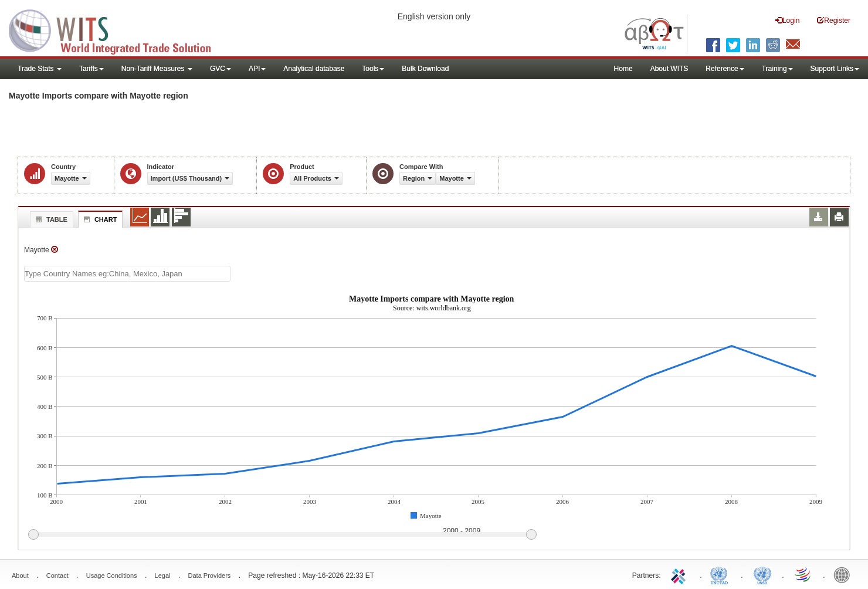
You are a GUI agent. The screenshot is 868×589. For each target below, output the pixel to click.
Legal (163, 576)
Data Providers (210, 576)
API (257, 69)
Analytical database (314, 69)
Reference (725, 69)
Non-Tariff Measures (157, 69)
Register (834, 20)
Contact (57, 576)
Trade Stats (40, 69)
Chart (99, 219)
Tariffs (91, 69)
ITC (680, 574)
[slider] (282, 535)
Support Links (835, 69)
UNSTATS (762, 574)
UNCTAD (721, 574)
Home (623, 69)
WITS (117, 29)
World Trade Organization (803, 574)
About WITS (669, 69)
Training (777, 69)
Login (787, 20)
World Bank (845, 574)
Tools (373, 69)
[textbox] (127, 274)
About (20, 576)
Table (50, 219)
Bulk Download (425, 69)
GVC (221, 69)
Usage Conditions (112, 576)
